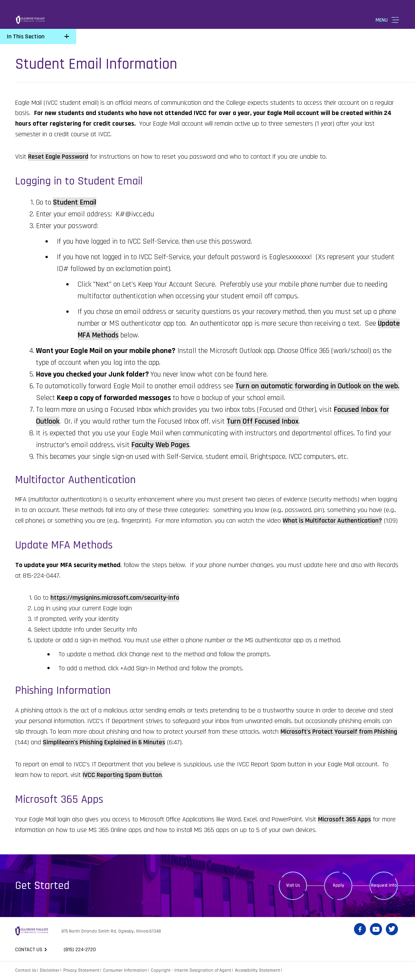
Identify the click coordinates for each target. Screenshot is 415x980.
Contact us (29, 950)
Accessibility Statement (258, 970)
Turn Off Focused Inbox (263, 421)
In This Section (26, 37)
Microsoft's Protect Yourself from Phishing (339, 732)
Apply (338, 885)
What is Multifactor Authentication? (332, 521)
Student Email (75, 202)
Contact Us (26, 970)
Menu (382, 20)
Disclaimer (50, 970)
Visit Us (293, 885)
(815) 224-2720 (81, 950)
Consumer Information (125, 970)
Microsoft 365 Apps (345, 819)
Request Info (384, 885)
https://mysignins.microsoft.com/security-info (115, 598)
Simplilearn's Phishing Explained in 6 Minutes (104, 742)
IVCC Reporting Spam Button (122, 775)
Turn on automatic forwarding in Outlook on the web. (317, 386)
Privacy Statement (81, 970)
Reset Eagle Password (58, 157)
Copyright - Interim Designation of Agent (191, 970)
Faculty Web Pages (161, 445)
